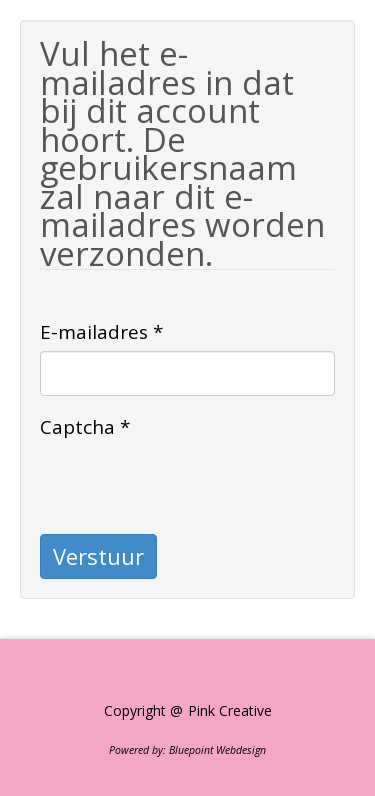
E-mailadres (101, 332)
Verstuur (98, 556)
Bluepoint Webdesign (217, 750)
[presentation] (192, 485)
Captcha (85, 427)
